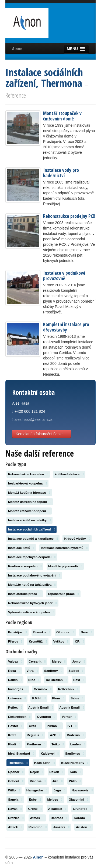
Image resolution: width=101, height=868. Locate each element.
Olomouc (65, 632)
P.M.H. (39, 698)
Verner (69, 717)
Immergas (18, 689)
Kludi (14, 744)
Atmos (37, 818)
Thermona (18, 763)
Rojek (37, 772)
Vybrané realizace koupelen (31, 612)
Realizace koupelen (25, 566)
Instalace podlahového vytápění (34, 575)
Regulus (35, 735)
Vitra (32, 671)
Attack (15, 827)
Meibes (55, 800)
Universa (17, 698)
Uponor (16, 772)
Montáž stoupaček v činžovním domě (62, 116)
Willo (75, 781)
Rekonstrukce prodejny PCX (69, 216)
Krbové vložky (77, 539)
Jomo (79, 661)
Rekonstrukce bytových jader (32, 603)
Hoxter (15, 726)
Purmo (54, 726)
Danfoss (59, 818)
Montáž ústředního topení (30, 502)
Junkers (61, 827)
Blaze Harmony (75, 763)
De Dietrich (56, 680)
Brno (87, 632)
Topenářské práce (63, 594)
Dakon (56, 772)
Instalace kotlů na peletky (29, 520)
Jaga (59, 790)
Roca (14, 671)
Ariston (84, 827)
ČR (79, 641)
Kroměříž (38, 641)
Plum (58, 698)
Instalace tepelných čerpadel (32, 557)
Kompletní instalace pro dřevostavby (66, 327)
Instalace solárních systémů (64, 548)
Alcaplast (57, 809)
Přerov (15, 641)
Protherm (36, 744)
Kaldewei (50, 754)
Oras (35, 726)
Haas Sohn (45, 763)
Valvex (15, 661)
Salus (77, 698)
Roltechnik (68, 689)
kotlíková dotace (69, 474)
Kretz (14, 735)
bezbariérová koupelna (27, 483)
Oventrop (46, 717)
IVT (72, 726)
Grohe (35, 809)
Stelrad (76, 671)
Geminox (43, 689)
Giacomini (79, 800)
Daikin (15, 680)
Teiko (58, 744)
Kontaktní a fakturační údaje (41, 434)
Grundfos (82, 809)
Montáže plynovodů (65, 566)
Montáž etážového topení (29, 511)
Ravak (15, 809)
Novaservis (82, 790)
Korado (81, 818)
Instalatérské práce (25, 594)
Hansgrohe (37, 790)
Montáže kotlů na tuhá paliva (32, 585)
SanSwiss (75, 754)
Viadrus (38, 781)
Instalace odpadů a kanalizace (33, 539)
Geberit (16, 781)
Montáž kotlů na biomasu (29, 493)
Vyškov (61, 641)
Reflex (15, 707)
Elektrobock (19, 717)
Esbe (35, 800)
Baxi (79, 680)
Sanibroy (53, 671)
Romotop (38, 827)
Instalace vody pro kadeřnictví (61, 173)
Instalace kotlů (21, 548)
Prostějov (18, 632)
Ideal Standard (21, 754)
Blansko (41, 632)
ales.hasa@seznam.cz (34, 420)
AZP (55, 735)
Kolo (75, 772)
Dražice (16, 818)
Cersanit (37, 661)
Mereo (59, 661)
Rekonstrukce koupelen (28, 474)
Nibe (34, 680)
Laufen (78, 744)
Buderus (75, 735)
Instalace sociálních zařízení (32, 529)
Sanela (15, 800)
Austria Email (41, 707)
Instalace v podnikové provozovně (64, 276)
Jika (58, 781)
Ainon (17, 49)
